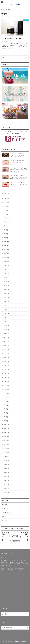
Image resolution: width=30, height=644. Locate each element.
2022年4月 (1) (5, 361)
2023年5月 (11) (5, 341)
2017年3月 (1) (5, 481)
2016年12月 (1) (5, 489)
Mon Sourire (14, 641)
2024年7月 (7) (5, 286)
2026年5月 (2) (5, 198)
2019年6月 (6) (5, 449)
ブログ (5, 520)
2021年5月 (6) (5, 381)
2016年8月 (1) (5, 492)
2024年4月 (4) (5, 298)
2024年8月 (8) (5, 282)
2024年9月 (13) (5, 278)
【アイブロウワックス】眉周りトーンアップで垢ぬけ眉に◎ (14, 162)
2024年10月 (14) (6, 274)
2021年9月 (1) (5, 369)
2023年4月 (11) (5, 345)
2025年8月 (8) (5, 234)
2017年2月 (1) (5, 485)
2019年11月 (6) (5, 429)
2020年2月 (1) (5, 417)
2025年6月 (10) (5, 242)
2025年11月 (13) (6, 222)
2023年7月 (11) (5, 333)
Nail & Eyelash (7, 513)
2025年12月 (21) (6, 218)
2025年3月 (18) (5, 254)
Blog (10, 638)
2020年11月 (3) (5, 397)
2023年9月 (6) (5, 325)
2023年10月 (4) (5, 321)
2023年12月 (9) (5, 313)
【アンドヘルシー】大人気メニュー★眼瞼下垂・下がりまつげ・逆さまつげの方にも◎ (14, 177)
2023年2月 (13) (5, 353)
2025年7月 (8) (5, 238)
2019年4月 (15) (5, 457)
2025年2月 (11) (5, 258)
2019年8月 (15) (5, 441)
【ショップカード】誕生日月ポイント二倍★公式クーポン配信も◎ (14, 184)
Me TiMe (5, 509)
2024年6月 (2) (5, 290)
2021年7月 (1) (5, 373)
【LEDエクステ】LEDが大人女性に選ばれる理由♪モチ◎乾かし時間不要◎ (14, 170)
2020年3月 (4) (5, 413)
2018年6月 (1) (5, 465)
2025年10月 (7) (5, 226)
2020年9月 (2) (5, 401)
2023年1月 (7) (5, 357)
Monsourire (5, 636)
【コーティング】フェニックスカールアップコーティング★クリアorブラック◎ (14, 155)
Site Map (19, 638)
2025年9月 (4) (5, 230)
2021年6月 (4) (5, 377)
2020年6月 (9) (5, 405)
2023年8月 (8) (5, 329)
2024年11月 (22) (6, 270)
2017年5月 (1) (5, 473)
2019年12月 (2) (5, 425)
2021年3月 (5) (5, 389)
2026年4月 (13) (5, 202)
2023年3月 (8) (5, 349)
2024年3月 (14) (5, 302)
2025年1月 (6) (5, 262)
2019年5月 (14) (5, 453)
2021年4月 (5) (5, 385)
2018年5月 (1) (5, 469)
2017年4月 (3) (5, 477)
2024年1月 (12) (5, 309)
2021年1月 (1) (5, 393)
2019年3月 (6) (5, 461)
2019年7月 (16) (5, 445)
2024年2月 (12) (5, 305)
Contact (14, 638)
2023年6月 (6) (5, 337)
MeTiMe (22, 636)
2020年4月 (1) (5, 409)
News (5, 517)
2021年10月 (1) (5, 365)
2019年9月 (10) (5, 437)
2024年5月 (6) (5, 294)
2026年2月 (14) (5, 210)
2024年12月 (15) (6, 266)
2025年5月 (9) (5, 246)
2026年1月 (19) (5, 214)
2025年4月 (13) (5, 250)
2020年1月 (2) (5, 421)
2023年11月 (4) (5, 317)
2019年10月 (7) (5, 433)
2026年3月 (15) (5, 206)
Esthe (5, 505)
